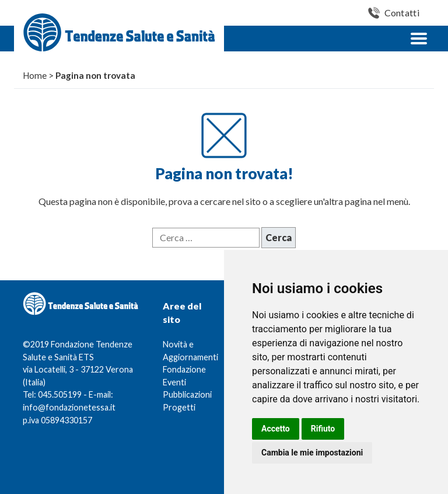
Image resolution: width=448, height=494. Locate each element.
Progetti (179, 407)
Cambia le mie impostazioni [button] (312, 453)
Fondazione (184, 369)
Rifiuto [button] (323, 429)
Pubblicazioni (187, 394)
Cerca (279, 237)
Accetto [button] (276, 429)
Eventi (174, 382)
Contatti (402, 13)
